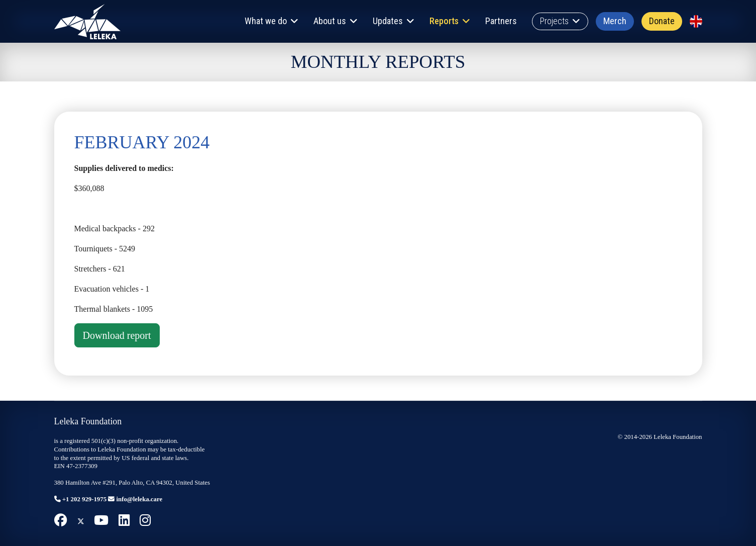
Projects (554, 21)
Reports (444, 21)
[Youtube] (101, 521)
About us (330, 21)
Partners (501, 21)
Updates (388, 21)
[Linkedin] (124, 521)
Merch (615, 21)
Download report (117, 335)
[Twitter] (81, 521)
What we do (266, 21)
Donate (662, 21)
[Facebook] (61, 521)
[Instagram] (145, 521)
